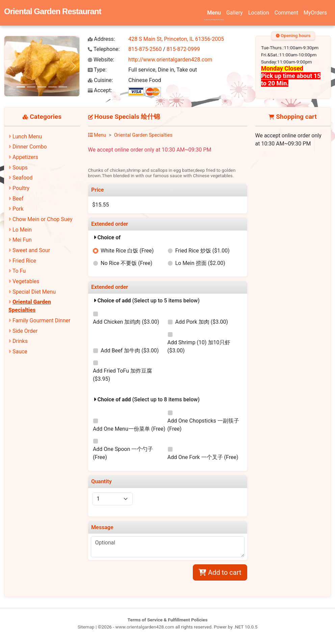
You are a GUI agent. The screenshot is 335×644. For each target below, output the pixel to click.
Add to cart (220, 572)
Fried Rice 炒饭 (202, 251)
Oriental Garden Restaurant (53, 11)
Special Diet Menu (34, 292)
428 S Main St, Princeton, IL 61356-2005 (176, 39)
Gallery (235, 13)
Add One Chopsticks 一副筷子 (203, 425)
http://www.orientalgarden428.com (170, 60)
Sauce (20, 352)
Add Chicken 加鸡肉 (126, 322)
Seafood (23, 178)
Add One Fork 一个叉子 (203, 457)
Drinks (20, 341)
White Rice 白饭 (127, 251)
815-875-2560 (145, 49)
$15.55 (100, 205)
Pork (18, 209)
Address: (101, 39)
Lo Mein (22, 230)
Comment (286, 13)
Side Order (25, 331)
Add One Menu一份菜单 (129, 429)
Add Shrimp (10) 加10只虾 (199, 346)
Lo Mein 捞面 (200, 263)
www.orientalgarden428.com (145, 627)
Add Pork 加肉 (202, 322)
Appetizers (25, 157)
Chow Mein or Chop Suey (43, 219)
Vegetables (26, 281)
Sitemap (86, 627)
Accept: (100, 90)
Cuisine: (100, 80)
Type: (97, 70)
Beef (18, 199)
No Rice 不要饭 (126, 263)
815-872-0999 (183, 49)
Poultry (21, 188)
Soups (20, 168)
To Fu (19, 271)
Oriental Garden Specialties (143, 135)
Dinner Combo (30, 147)
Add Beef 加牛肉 (130, 351)
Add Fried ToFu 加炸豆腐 (122, 375)
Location (259, 13)
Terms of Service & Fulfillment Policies (168, 620)
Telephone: (104, 49)
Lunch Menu (27, 137)
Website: (101, 60)
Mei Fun (22, 240)
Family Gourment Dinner (41, 320)
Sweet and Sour (31, 250)
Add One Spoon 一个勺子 (123, 453)
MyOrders (315, 13)
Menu (214, 13)
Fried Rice (24, 261)
